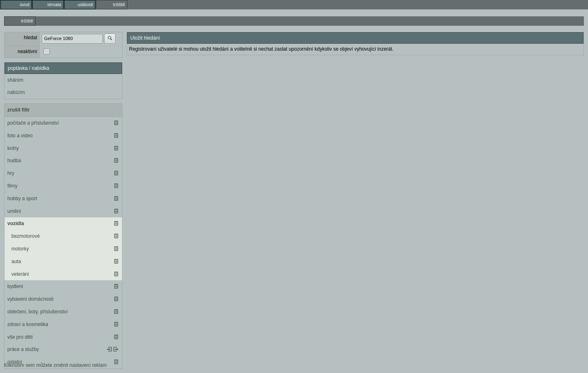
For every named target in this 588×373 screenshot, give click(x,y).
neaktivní (27, 51)
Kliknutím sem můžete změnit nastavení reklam (55, 365)
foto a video (20, 136)
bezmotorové (26, 236)
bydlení (15, 286)
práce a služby (23, 349)
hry (11, 173)
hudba (14, 161)
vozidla (16, 223)
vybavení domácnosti (30, 299)
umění (14, 211)
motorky (20, 249)
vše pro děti (20, 337)
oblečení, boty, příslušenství (38, 312)
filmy (12, 186)
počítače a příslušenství (33, 123)
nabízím (16, 92)
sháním (15, 80)
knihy (13, 148)
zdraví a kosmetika (28, 324)
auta (16, 261)
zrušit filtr (19, 110)
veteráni (20, 274)
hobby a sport (22, 199)
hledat (30, 38)
